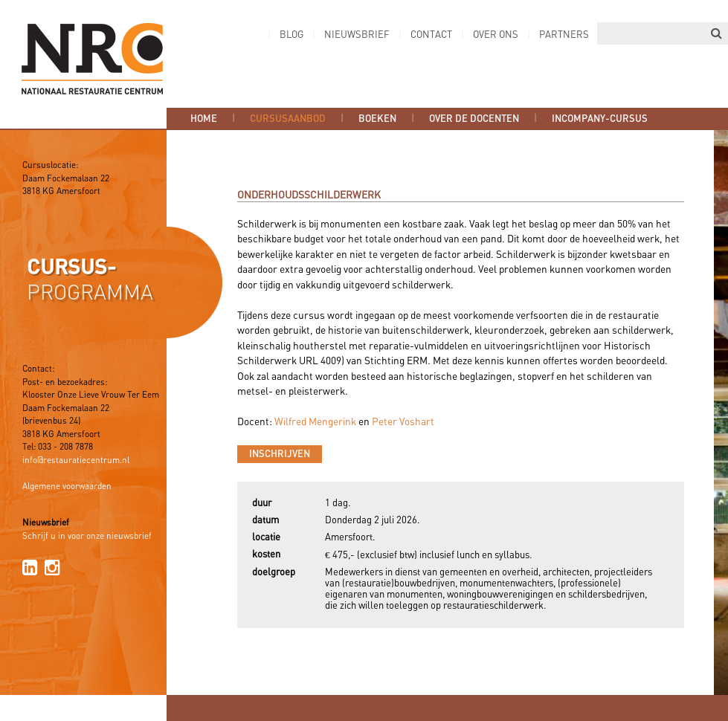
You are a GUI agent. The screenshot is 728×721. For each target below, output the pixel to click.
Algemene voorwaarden (67, 487)
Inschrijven (280, 454)
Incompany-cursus (600, 119)
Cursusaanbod (288, 119)
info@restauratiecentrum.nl (76, 461)
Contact (431, 35)
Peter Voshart (403, 422)
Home (204, 119)
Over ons (496, 35)
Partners (564, 35)
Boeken (377, 119)
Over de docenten (474, 119)
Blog (291, 35)
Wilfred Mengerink (315, 422)
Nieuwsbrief (357, 35)
